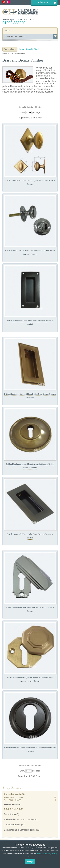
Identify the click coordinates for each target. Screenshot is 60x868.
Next (40, 118)
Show (22, 112)
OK (55, 36)
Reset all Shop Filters (13, 804)
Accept (30, 861)
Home (22, 49)
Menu (8, 31)
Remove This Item (55, 797)
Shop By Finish (33, 49)
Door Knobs (10, 814)
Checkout (43, 2)
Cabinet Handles (12, 825)
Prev (27, 118)
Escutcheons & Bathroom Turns (20, 830)
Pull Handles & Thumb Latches (19, 820)
